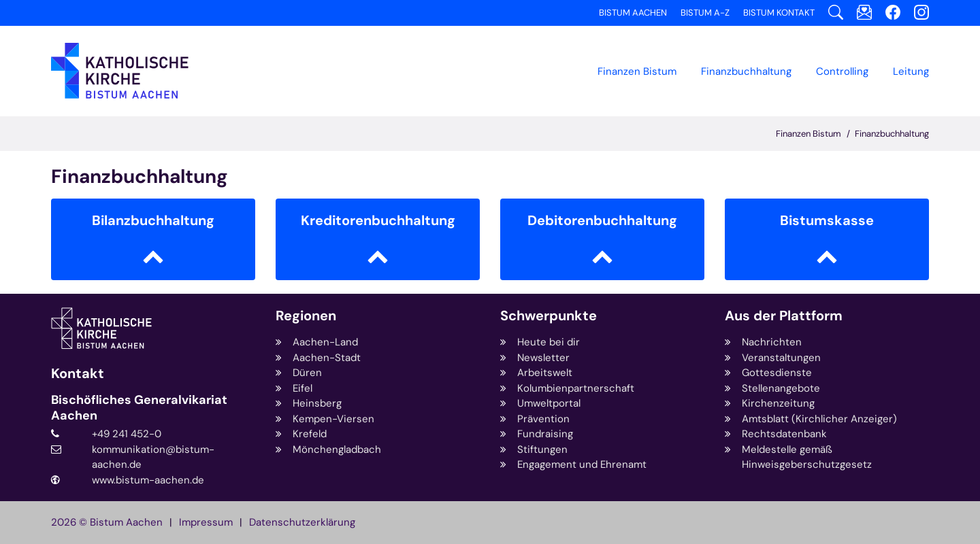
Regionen (306, 316)
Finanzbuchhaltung (892, 134)
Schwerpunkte (549, 316)
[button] (746, 71)
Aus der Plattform (784, 316)
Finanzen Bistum (637, 71)
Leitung (911, 71)
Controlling (842, 71)
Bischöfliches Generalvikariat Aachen (139, 408)
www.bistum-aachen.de (148, 480)
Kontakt (78, 374)
